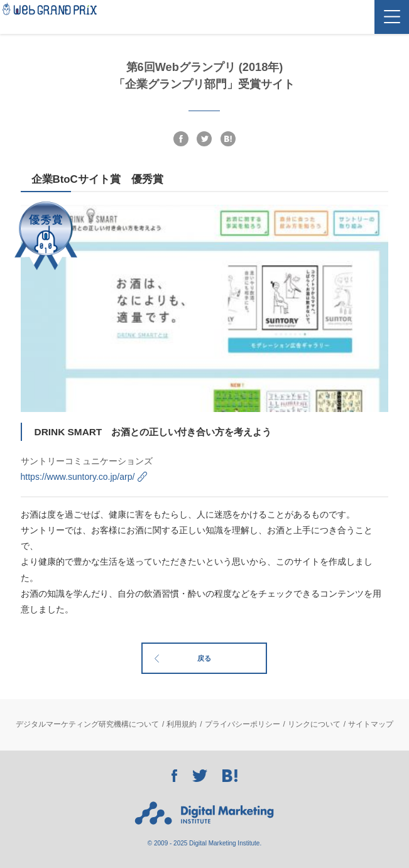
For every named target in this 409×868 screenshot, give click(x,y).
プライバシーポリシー (243, 724)
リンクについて (314, 724)
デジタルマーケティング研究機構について (87, 724)
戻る (204, 658)
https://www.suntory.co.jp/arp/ (78, 477)
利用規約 (182, 724)
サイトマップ (371, 724)
